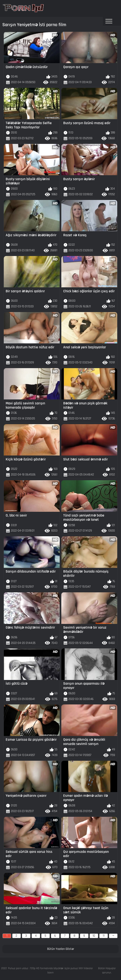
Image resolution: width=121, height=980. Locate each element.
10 (94, 936)
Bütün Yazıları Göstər (61, 949)
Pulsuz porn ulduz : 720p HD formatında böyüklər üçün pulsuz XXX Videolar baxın (50, 970)
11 (104, 936)
